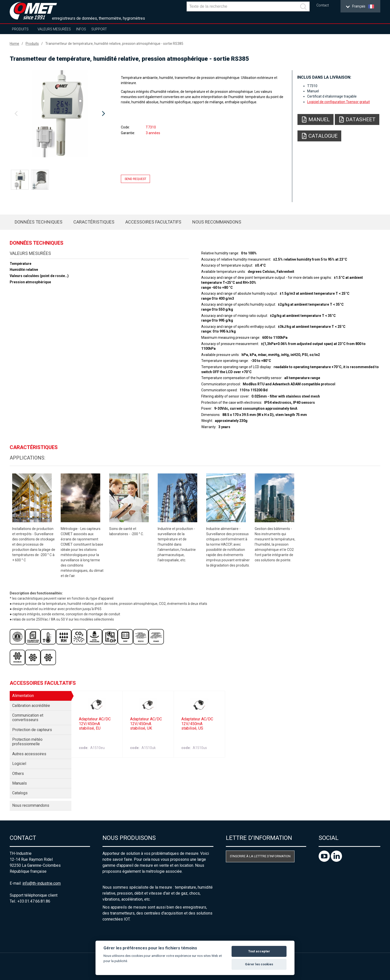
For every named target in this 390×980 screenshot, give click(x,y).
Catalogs (20, 793)
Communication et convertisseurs (28, 718)
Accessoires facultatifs (153, 222)
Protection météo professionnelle (27, 742)
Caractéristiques (94, 222)
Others (18, 774)
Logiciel (19, 764)
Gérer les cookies (259, 964)
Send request (135, 179)
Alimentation (23, 696)
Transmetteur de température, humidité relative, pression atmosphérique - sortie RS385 (114, 44)
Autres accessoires (29, 754)
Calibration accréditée (31, 706)
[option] (60, 114)
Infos (81, 29)
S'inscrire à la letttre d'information (260, 856)
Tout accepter (259, 951)
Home (14, 44)
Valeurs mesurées (54, 29)
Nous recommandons (217, 222)
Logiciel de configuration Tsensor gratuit (339, 102)
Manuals (20, 783)
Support (99, 29)
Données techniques (39, 222)
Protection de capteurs (32, 730)
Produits (20, 29)
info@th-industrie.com (42, 883)
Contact (323, 5)
